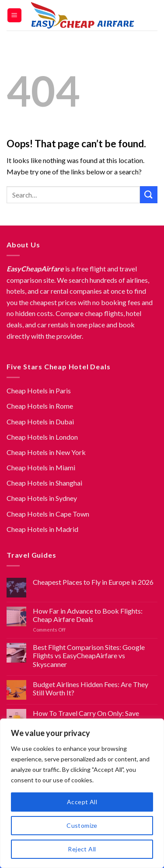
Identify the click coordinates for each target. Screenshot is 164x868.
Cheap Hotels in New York (46, 452)
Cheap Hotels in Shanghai (44, 483)
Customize (82, 825)
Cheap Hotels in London (42, 437)
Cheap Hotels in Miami (41, 467)
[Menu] (15, 16)
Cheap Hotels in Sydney (42, 498)
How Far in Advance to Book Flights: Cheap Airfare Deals (88, 615)
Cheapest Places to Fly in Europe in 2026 (93, 582)
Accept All (82, 802)
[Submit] (149, 195)
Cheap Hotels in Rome (40, 406)
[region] (82, 793)
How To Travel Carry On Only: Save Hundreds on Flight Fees (86, 717)
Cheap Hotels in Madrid (42, 529)
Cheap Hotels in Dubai (40, 422)
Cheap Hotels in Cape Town (48, 514)
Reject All (82, 849)
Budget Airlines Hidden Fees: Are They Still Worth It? (91, 688)
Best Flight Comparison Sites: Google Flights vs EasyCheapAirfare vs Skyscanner (89, 655)
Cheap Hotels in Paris (39, 391)
